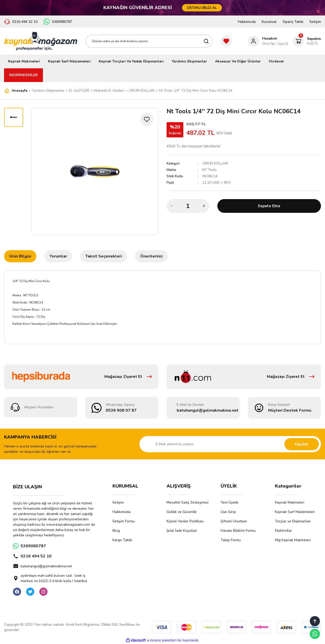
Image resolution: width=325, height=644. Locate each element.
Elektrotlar (283, 531)
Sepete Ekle (269, 206)
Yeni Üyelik (230, 502)
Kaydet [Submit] (302, 444)
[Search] (149, 41)
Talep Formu (231, 540)
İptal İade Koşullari (182, 531)
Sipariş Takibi (293, 22)
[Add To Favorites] (147, 119)
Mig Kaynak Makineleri (293, 540)
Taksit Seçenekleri (104, 256)
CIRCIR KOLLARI (215, 163)
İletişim (315, 22)
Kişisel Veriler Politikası (185, 521)
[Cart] (307, 41)
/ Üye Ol (282, 44)
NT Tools (210, 170)
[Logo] (41, 41)
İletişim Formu (124, 521)
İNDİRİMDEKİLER (23, 75)
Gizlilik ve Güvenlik (182, 512)
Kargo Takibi (122, 540)
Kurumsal (269, 22)
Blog (116, 531)
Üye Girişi (228, 512)
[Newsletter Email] (230, 444)
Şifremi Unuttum (234, 521)
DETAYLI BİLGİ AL (202, 8)
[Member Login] (262, 41)
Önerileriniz (151, 256)
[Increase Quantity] (204, 206)
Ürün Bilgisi (20, 256)
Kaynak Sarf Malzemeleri (295, 512)
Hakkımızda (247, 22)
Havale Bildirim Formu (238, 531)
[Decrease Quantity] (172, 206)
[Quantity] (188, 206)
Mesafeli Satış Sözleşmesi (188, 502)
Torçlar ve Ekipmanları (293, 521)
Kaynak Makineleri (290, 502)
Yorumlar (58, 256)
